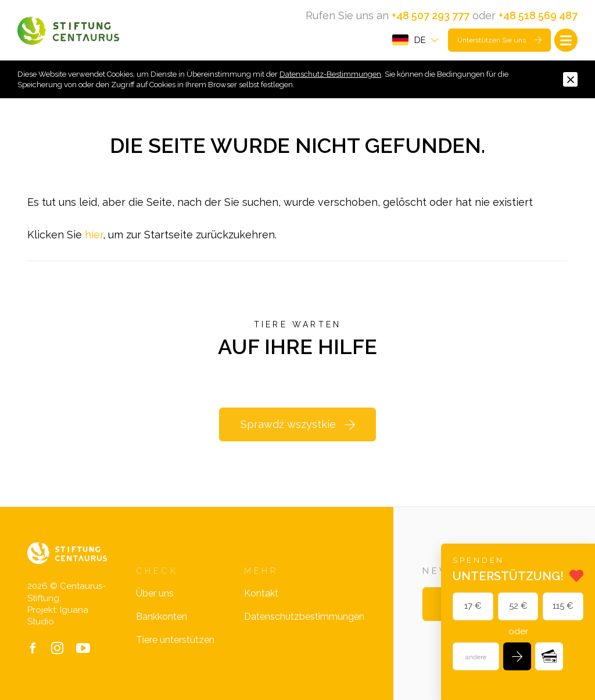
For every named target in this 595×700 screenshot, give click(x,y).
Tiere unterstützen (175, 640)
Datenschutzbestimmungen (304, 617)
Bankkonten (162, 617)
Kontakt (261, 593)
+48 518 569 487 (538, 15)
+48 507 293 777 (431, 15)
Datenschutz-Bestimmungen (330, 74)
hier (94, 235)
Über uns (155, 593)
